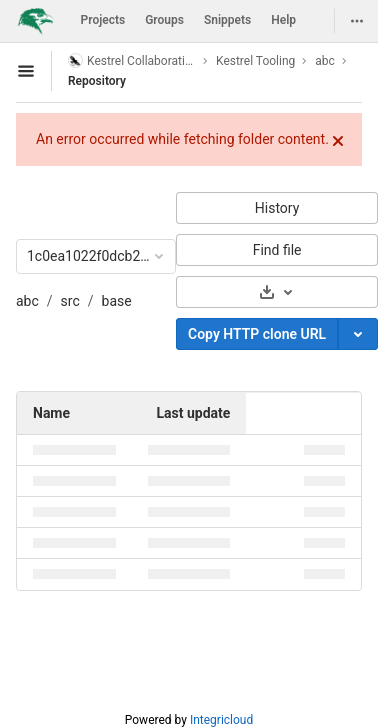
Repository (97, 81)
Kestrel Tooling (255, 61)
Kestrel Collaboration (132, 60)
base (117, 301)
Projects (103, 20)
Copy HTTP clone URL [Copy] (257, 334)
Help (283, 20)
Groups (164, 20)
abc (27, 301)
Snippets (227, 20)
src (70, 301)
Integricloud (221, 720)
